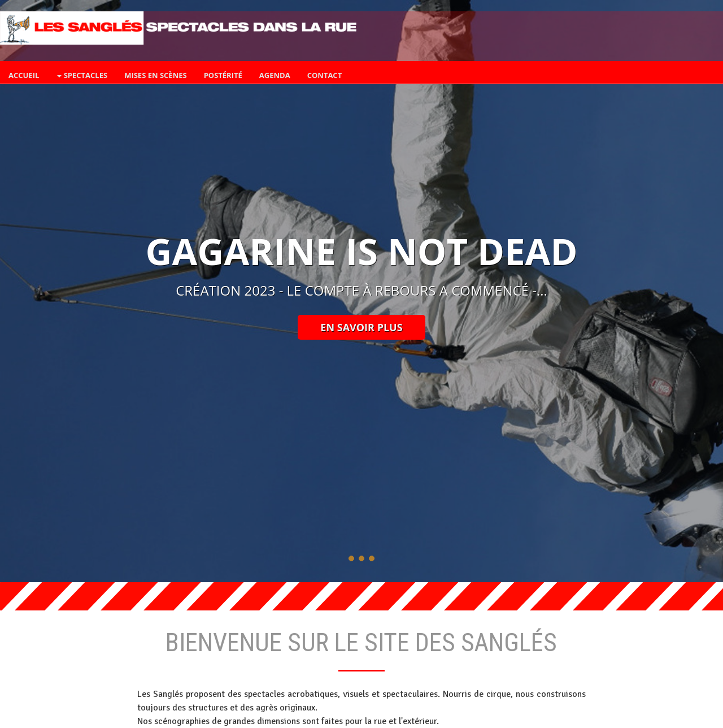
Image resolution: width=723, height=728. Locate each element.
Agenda (275, 75)
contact (325, 75)
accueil (24, 75)
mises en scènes (156, 75)
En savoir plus (361, 327)
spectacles (82, 75)
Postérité (223, 75)
